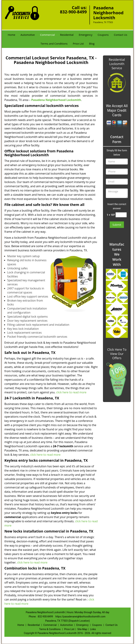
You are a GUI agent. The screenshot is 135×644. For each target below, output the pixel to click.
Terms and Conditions (54, 44)
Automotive (28, 35)
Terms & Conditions (50, 629)
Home (11, 35)
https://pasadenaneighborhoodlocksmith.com (80, 617)
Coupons (103, 35)
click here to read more (71, 392)
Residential (67, 35)
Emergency (86, 35)
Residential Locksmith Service (117, 64)
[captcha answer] (121, 215)
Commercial (47, 35)
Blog (92, 44)
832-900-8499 (73, 12)
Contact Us (121, 35)
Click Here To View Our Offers (117, 354)
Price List (78, 44)
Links (93, 629)
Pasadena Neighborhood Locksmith (56, 100)
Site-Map (82, 629)
